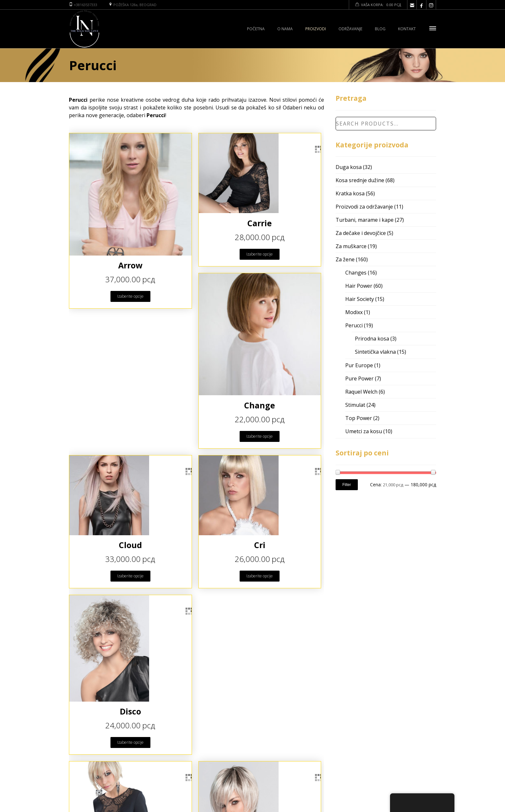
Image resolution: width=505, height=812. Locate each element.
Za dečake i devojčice (361, 233)
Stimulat (355, 405)
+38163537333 (86, 5)
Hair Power (359, 286)
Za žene (345, 259)
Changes (356, 273)
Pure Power (359, 378)
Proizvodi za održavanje (364, 207)
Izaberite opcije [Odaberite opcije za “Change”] (260, 436)
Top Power (359, 418)
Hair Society (360, 299)
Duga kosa (349, 167)
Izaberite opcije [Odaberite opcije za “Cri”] (260, 576)
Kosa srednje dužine (360, 180)
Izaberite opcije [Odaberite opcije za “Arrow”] (130, 296)
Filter (347, 485)
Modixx (354, 312)
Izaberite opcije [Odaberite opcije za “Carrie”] (260, 254)
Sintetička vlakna (375, 352)
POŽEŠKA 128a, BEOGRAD (135, 5)
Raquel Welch (361, 392)
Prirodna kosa (372, 339)
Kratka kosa (350, 193)
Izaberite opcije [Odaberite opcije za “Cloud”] (130, 576)
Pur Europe (359, 365)
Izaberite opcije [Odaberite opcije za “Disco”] (130, 742)
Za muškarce (351, 246)
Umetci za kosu (364, 431)
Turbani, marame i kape (365, 220)
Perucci (354, 325)
